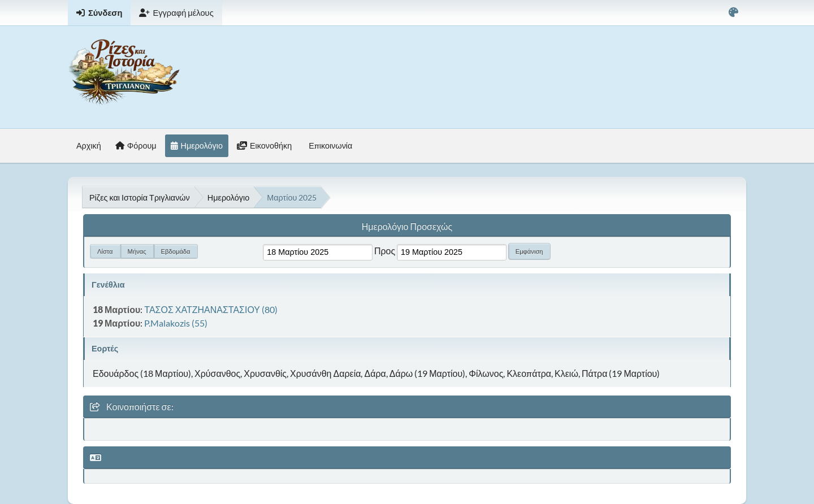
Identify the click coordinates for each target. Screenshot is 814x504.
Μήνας (137, 251)
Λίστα (105, 251)
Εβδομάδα (176, 251)
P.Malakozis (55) (176, 323)
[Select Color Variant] (733, 13)
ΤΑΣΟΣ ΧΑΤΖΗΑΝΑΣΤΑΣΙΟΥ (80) (211, 309)
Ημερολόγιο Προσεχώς (407, 226)
